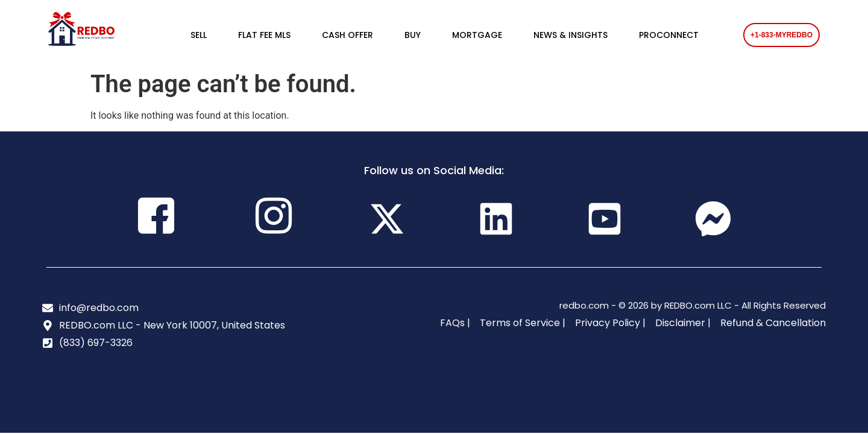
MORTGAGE (477, 35)
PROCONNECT (669, 35)
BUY (413, 35)
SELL (199, 35)
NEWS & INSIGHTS (571, 35)
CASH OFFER (348, 35)
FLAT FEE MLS (264, 35)
